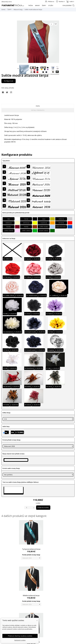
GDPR (41, 628)
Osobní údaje (63, 616)
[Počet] (28, 508)
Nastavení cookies (20, 640)
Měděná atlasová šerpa (38, 545)
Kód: (3, 88)
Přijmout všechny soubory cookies (20, 636)
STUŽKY (51, 5)
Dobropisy (62, 622)
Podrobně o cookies (46, 622)
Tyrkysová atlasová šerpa (14, 545)
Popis (38, 106)
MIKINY (37, 5)
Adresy (61, 625)
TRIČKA (30, 5)
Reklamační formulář (46, 625)
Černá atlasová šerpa (38, 587)
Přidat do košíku (43, 508)
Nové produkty (25, 616)
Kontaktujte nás (44, 631)
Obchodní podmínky (46, 619)
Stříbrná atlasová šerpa (62, 545)
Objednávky (62, 619)
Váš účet (62, 612)
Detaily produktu (38, 110)
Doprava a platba (45, 616)
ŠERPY (44, 5)
